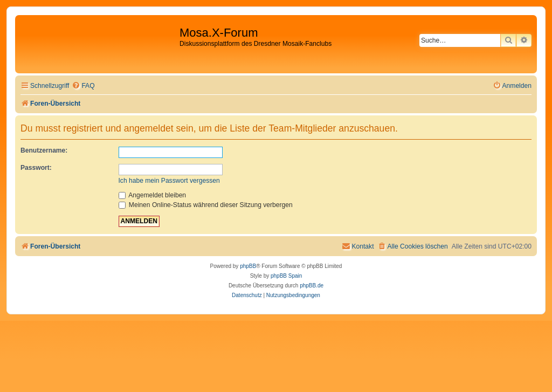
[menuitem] (83, 86)
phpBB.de (312, 286)
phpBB (248, 266)
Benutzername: (44, 150)
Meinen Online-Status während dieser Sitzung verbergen (206, 205)
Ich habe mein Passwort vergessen (169, 181)
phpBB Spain (286, 276)
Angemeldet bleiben (153, 195)
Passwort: (36, 168)
